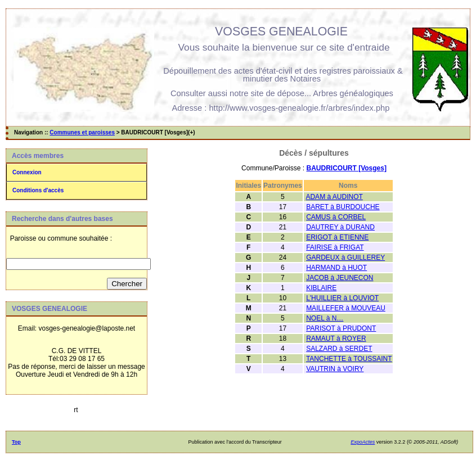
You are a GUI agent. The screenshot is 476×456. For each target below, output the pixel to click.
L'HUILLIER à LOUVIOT (342, 298)
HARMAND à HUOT (336, 268)
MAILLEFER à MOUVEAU (346, 308)
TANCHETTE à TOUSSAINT (349, 359)
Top (16, 442)
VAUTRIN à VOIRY (335, 369)
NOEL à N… (325, 318)
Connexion (27, 172)
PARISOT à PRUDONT (341, 328)
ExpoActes (363, 442)
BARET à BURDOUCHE (343, 207)
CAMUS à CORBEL (336, 217)
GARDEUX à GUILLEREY (345, 258)
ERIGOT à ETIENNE (337, 237)
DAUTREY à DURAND (340, 227)
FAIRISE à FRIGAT (335, 247)
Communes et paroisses (82, 132)
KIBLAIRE (321, 288)
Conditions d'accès (38, 190)
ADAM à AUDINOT (334, 197)
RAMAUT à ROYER (336, 338)
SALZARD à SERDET (339, 349)
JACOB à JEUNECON (340, 278)
